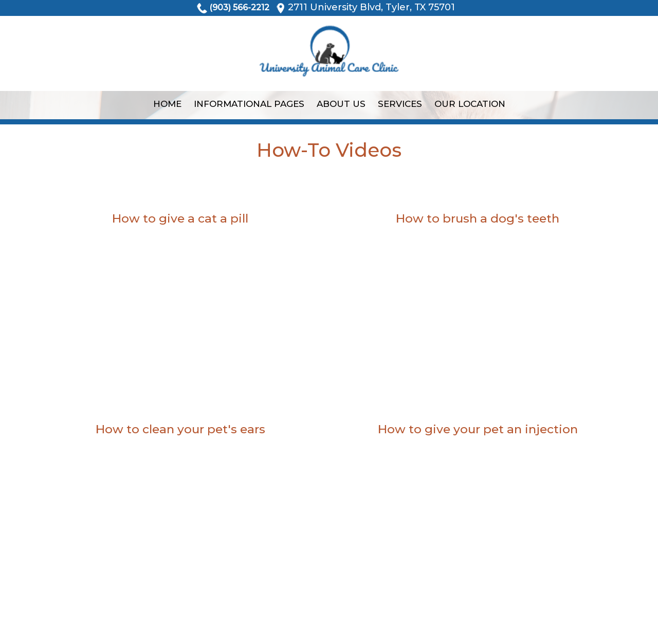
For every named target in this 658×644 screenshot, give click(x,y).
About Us (341, 104)
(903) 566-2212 (239, 7)
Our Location (470, 104)
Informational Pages (249, 104)
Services (400, 104)
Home (167, 104)
